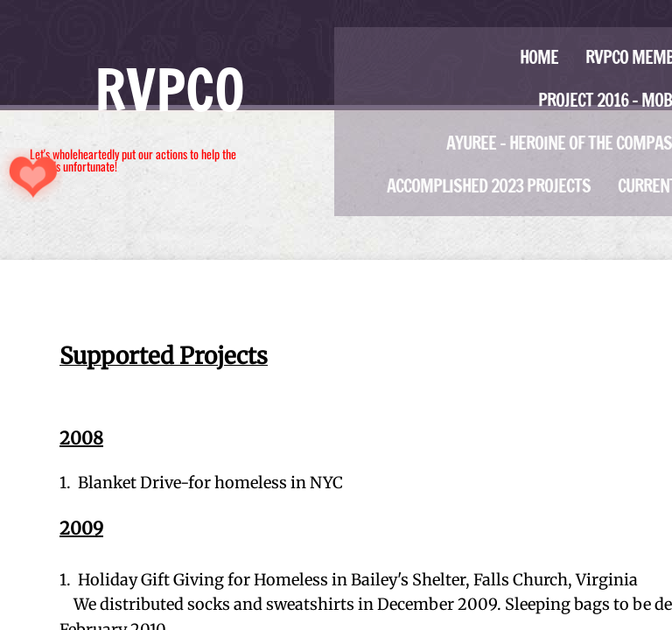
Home (539, 57)
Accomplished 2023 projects (489, 186)
